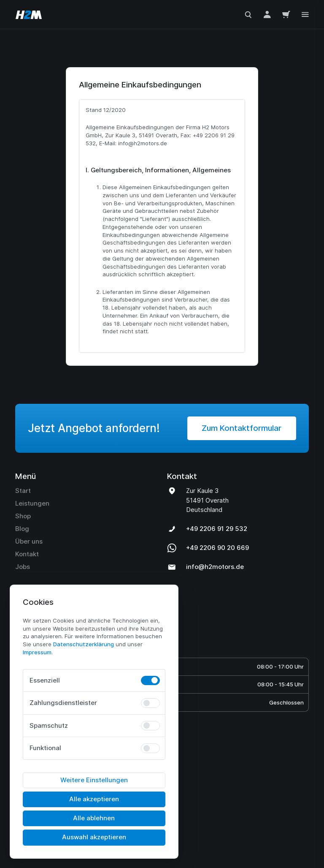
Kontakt (27, 567)
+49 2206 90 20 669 (217, 560)
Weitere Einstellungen (94, 780)
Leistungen (32, 516)
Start (23, 503)
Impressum (37, 652)
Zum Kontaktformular (242, 441)
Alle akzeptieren (94, 799)
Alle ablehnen (94, 818)
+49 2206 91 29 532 (217, 541)
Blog (22, 541)
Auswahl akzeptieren (94, 837)
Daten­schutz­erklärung (84, 644)
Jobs (23, 579)
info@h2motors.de (215, 579)
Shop (23, 529)
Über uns (29, 554)
